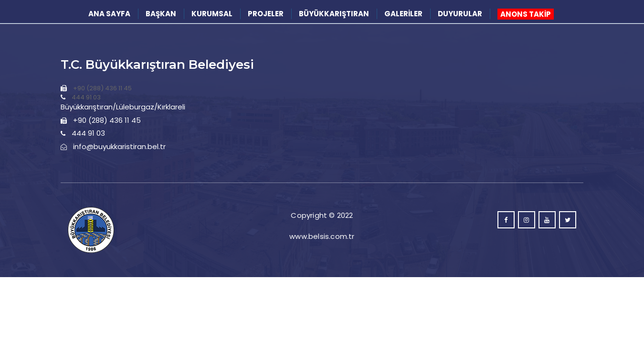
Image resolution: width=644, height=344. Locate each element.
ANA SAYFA (109, 14)
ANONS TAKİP (526, 14)
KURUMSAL (212, 14)
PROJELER (266, 14)
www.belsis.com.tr (322, 236)
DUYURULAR (460, 14)
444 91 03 (86, 97)
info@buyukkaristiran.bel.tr (119, 146)
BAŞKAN (161, 14)
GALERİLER (403, 14)
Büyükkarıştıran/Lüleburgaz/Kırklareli (123, 107)
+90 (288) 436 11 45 (102, 88)
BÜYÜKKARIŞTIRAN (334, 14)
